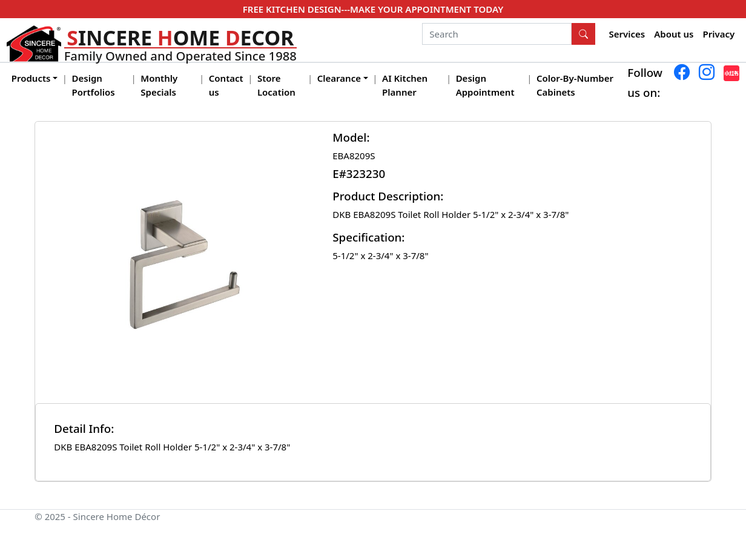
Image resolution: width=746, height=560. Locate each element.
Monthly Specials (159, 85)
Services (627, 34)
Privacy (719, 34)
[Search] (497, 34)
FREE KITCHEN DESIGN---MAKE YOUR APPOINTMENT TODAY (373, 9)
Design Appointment (485, 85)
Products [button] (31, 78)
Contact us (226, 85)
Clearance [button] (339, 78)
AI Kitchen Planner (405, 85)
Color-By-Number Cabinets (575, 85)
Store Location (276, 85)
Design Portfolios (94, 85)
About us (674, 34)
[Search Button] (584, 34)
